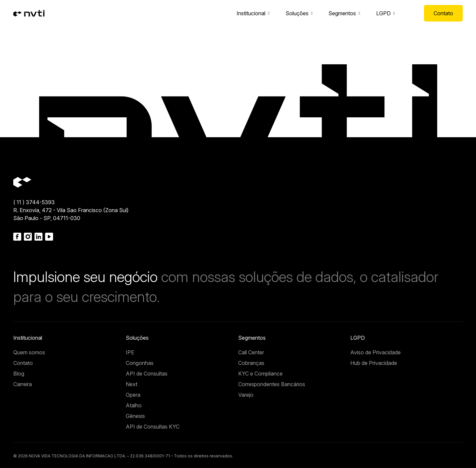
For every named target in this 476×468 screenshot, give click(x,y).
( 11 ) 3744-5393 (34, 202)
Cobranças (251, 363)
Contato (443, 13)
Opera (133, 395)
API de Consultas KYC (153, 427)
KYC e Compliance (260, 374)
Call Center (251, 352)
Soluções (297, 13)
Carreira (23, 384)
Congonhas (140, 363)
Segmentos (342, 13)
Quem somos (29, 352)
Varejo (246, 395)
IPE (130, 352)
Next (132, 384)
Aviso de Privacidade (375, 352)
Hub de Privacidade (374, 363)
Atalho (134, 405)
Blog (19, 374)
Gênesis (135, 416)
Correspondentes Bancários (272, 384)
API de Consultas (147, 374)
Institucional (251, 13)
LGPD (383, 13)
